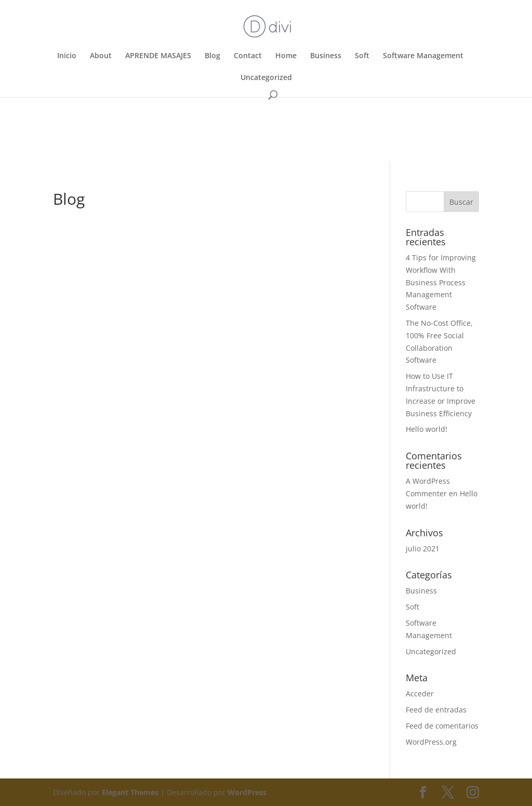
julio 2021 (423, 549)
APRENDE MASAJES (158, 56)
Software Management (423, 56)
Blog (212, 56)
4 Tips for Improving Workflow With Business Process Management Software (441, 282)
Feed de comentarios (442, 726)
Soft (362, 56)
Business (326, 56)
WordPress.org (431, 742)
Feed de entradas (436, 710)
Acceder (420, 693)
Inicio (67, 56)
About (101, 56)
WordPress (247, 792)
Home (286, 56)
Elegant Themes (130, 792)
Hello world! (427, 429)
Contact (248, 56)
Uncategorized (266, 78)
